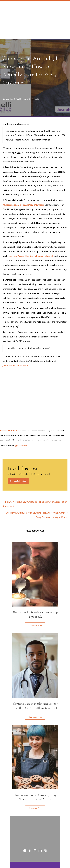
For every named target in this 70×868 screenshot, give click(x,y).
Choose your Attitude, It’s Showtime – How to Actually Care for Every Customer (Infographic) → (36, 515)
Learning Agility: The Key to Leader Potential (31, 256)
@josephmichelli (21, 446)
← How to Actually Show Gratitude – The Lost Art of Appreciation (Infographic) (35, 504)
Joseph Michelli (31, 99)
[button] (35, 625)
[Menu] (34, 32)
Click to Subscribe (18, 481)
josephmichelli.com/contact (16, 365)
